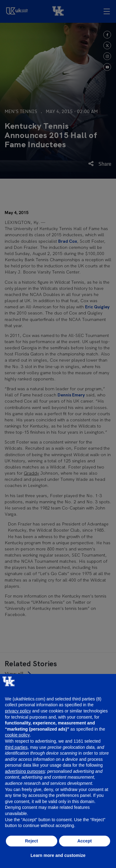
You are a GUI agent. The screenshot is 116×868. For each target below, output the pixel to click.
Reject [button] (32, 841)
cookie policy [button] (17, 735)
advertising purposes (25, 771)
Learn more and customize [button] (58, 855)
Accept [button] (85, 841)
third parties (16, 747)
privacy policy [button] (18, 711)
